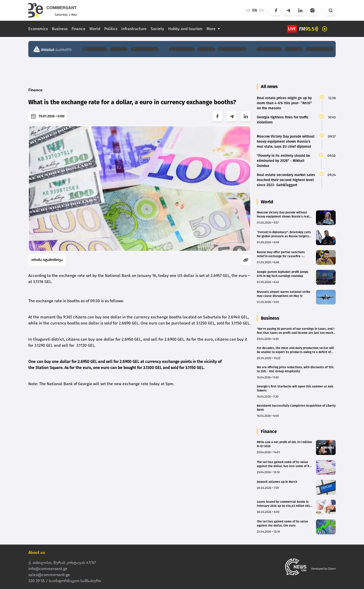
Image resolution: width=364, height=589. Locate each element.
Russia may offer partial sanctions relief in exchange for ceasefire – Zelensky (281, 254)
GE (248, 10)
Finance (78, 29)
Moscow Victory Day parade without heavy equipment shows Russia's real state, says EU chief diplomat (283, 215)
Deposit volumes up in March (277, 482)
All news (269, 86)
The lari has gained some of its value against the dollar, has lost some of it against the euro (283, 464)
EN (255, 10)
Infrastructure (134, 29)
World (95, 29)
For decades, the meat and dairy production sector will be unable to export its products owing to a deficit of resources (295, 350)
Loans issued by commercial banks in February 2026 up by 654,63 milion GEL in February (283, 504)
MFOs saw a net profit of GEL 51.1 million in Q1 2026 (284, 444)
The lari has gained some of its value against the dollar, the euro (282, 523)
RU (262, 10)
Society (157, 29)
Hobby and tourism (185, 29)
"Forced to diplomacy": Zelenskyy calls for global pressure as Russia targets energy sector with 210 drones (284, 234)
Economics (38, 29)
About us (37, 552)
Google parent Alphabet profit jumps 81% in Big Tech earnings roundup (283, 274)
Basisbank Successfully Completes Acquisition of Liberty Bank (296, 408)
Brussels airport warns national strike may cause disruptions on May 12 (284, 294)
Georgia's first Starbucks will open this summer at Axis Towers (295, 388)
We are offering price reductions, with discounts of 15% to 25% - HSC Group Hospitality (295, 369)
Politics (111, 29)
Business (60, 29)
